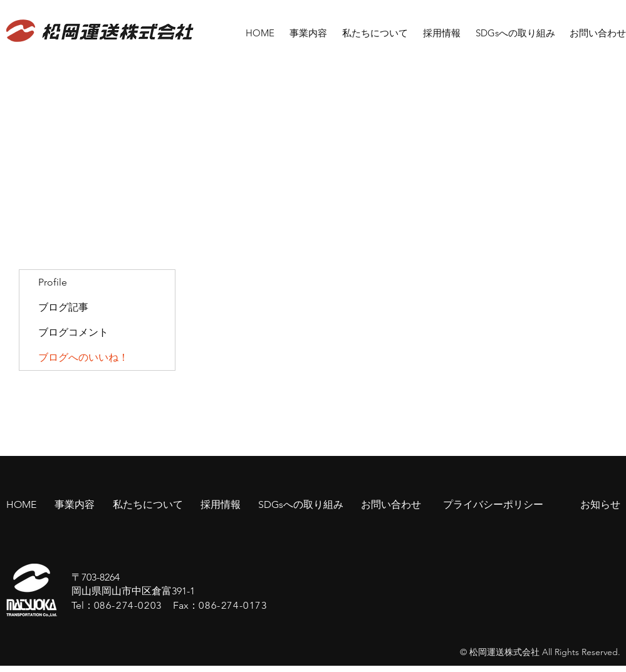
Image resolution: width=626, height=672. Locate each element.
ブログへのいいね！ (83, 357)
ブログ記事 (63, 307)
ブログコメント (73, 332)
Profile (53, 282)
